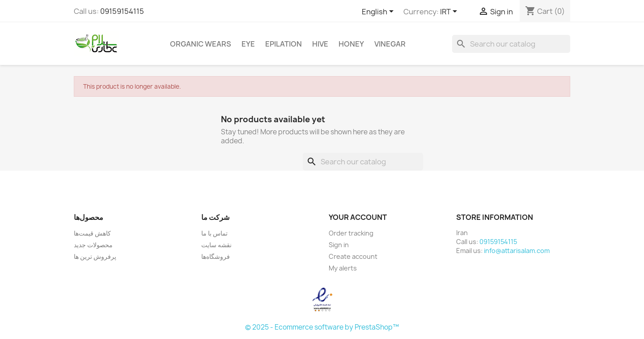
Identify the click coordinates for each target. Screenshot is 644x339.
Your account (358, 217)
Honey (351, 44)
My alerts (343, 268)
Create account (353, 256)
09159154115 (122, 11)
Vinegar (390, 44)
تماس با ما (214, 233)
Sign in (339, 245)
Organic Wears (201, 44)
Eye (248, 44)
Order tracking (351, 233)
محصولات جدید (93, 245)
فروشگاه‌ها (216, 256)
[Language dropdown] (379, 12)
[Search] (511, 44)
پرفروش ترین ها (95, 256)
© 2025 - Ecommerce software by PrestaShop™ (322, 327)
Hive (320, 44)
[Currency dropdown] (450, 12)
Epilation (284, 44)
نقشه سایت (216, 245)
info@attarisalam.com (517, 251)
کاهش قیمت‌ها (92, 233)
